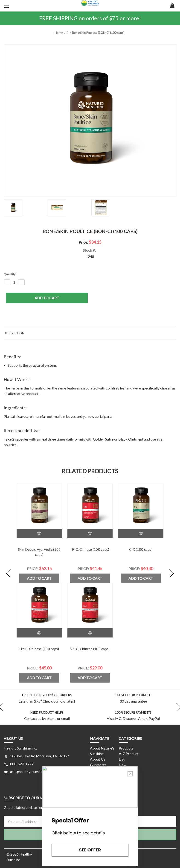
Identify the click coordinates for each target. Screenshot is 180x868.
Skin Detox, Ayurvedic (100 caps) (39, 552)
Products (126, 748)
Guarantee (98, 765)
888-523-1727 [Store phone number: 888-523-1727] (22, 764)
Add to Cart (39, 578)
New (123, 765)
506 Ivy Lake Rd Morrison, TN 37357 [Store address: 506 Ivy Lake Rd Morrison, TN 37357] (39, 756)
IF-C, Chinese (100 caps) (90, 549)
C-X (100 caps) (141, 549)
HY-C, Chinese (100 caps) (39, 649)
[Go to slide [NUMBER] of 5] (8, 573)
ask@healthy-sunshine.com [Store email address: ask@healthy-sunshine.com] (31, 771)
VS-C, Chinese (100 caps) (90, 649)
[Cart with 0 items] (172, 6)
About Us (98, 759)
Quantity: (10, 274)
